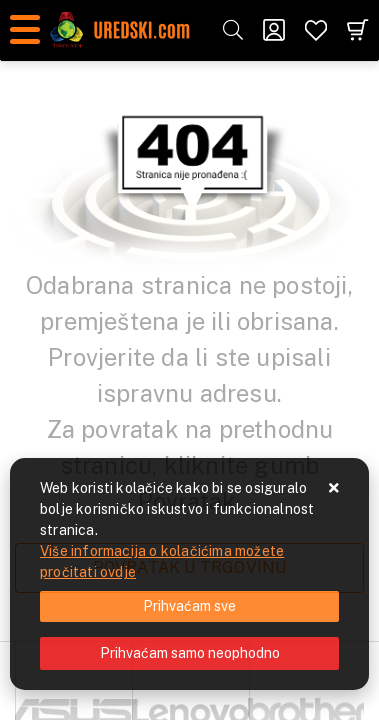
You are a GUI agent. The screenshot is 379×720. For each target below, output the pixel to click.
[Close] (189, 606)
